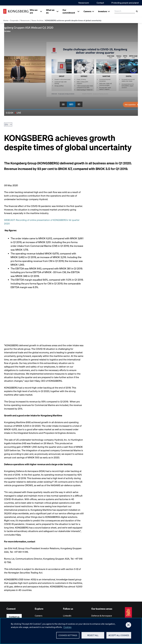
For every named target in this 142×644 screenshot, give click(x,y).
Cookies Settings (68, 636)
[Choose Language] (8, 124)
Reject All (93, 636)
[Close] (128, 626)
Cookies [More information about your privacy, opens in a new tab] (67, 628)
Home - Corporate (11, 20)
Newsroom (84, 3)
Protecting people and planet (125, 3)
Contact (100, 3)
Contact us (14, 617)
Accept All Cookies (119, 636)
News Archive (37, 20)
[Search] (137, 11)
